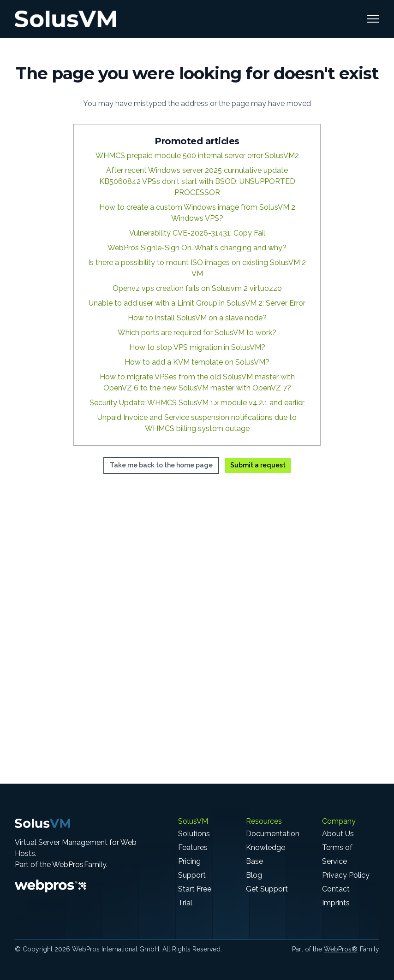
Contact (336, 889)
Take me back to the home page (161, 465)
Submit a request (258, 465)
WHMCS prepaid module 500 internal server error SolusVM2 (197, 156)
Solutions (194, 834)
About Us (338, 834)
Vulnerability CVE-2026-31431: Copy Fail (197, 233)
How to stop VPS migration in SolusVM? (197, 347)
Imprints (336, 903)
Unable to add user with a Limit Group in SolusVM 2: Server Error (197, 303)
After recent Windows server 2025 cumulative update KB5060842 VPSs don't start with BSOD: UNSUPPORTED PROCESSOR (197, 181)
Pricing (189, 861)
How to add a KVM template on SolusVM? (197, 362)
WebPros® (341, 949)
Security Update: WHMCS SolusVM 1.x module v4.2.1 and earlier (197, 403)
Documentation (273, 834)
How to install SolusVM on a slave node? (197, 318)
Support (192, 875)
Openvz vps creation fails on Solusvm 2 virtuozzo (197, 288)
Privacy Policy (346, 875)
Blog (254, 875)
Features (193, 847)
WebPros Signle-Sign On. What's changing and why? (197, 248)
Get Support (267, 889)
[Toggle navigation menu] (373, 19)
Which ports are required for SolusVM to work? (197, 333)
